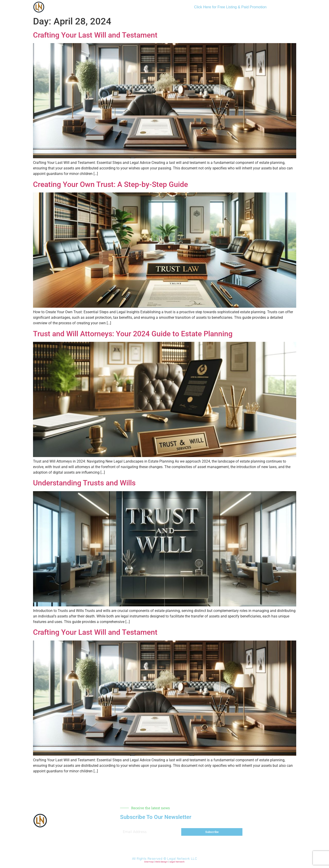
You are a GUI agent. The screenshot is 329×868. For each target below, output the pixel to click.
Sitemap (149, 862)
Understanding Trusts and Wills (84, 483)
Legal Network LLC (182, 859)
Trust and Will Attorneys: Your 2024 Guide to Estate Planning (133, 334)
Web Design (161, 862)
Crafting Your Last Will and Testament (95, 35)
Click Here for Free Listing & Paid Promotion (230, 7)
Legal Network (177, 862)
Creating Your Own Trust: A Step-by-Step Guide (110, 184)
